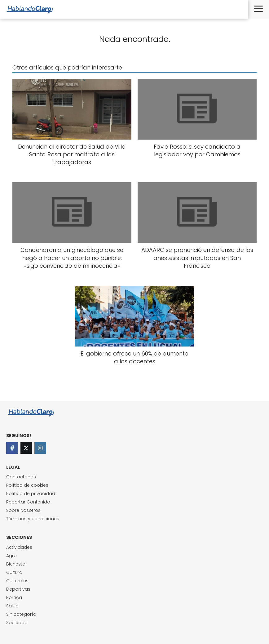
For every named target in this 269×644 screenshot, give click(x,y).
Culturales (17, 581)
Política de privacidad (31, 494)
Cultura (14, 572)
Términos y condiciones (33, 519)
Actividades (19, 547)
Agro (11, 556)
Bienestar (17, 564)
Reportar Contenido (28, 502)
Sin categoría (21, 614)
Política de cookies (27, 485)
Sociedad (17, 623)
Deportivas (18, 589)
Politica (14, 597)
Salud (12, 606)
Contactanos (21, 477)
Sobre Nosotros (23, 510)
